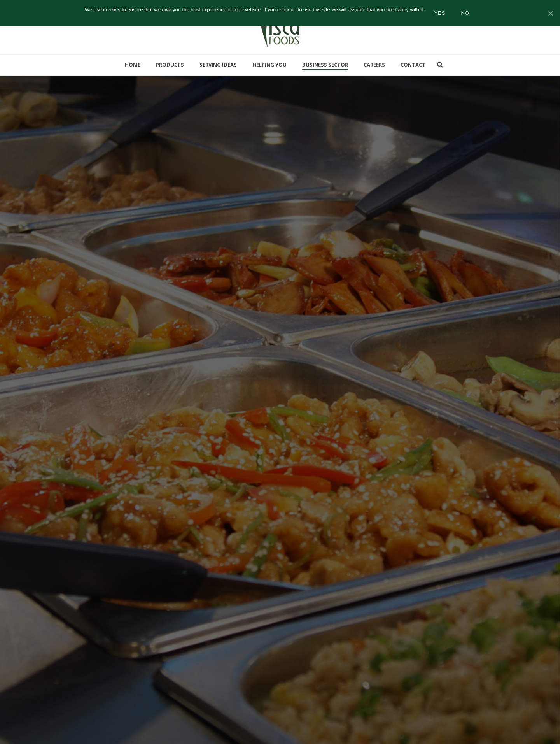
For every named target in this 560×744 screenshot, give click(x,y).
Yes (440, 13)
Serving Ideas (218, 65)
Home (133, 65)
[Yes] (550, 13)
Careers (374, 65)
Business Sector (325, 65)
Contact (413, 65)
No (465, 13)
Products (170, 65)
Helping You (269, 65)
